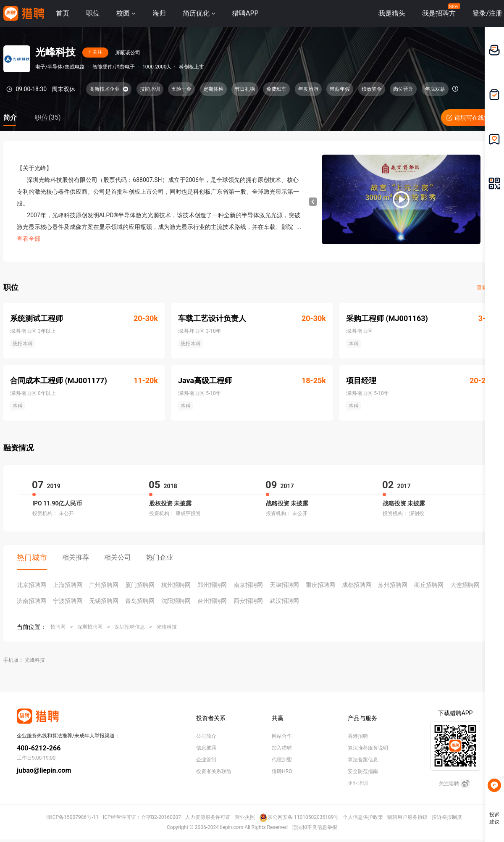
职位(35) (48, 117)
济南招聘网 (31, 601)
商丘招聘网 (429, 585)
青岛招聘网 (140, 601)
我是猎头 (392, 13)
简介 (10, 117)
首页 (63, 13)
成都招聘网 (357, 585)
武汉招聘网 (284, 601)
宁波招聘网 (68, 601)
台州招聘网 (212, 601)
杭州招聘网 (176, 585)
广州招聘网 (104, 585)
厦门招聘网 (140, 585)
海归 (159, 13)
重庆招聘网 (320, 585)
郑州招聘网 (212, 585)
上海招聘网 (68, 585)
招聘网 (58, 627)
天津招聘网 (284, 585)
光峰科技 (167, 627)
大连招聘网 (465, 585)
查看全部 (29, 239)
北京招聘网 (31, 585)
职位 (93, 13)
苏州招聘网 (393, 585)
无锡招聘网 (104, 601)
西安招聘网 (248, 601)
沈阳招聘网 (176, 601)
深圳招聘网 (90, 627)
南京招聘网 (248, 585)
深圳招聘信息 (130, 627)
